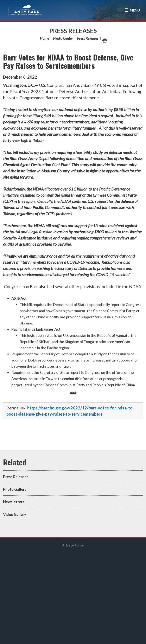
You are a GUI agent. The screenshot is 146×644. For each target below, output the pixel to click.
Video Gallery (15, 514)
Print (104, 39)
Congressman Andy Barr (27, 10)
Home (44, 38)
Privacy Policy (73, 545)
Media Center (63, 38)
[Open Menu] (132, 10)
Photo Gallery (15, 489)
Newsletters (14, 502)
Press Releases (73, 31)
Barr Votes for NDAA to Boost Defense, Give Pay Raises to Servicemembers (68, 61)
